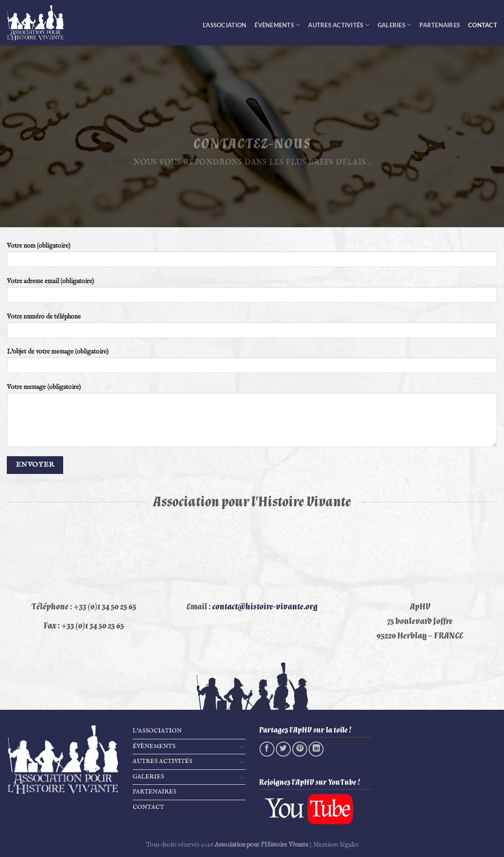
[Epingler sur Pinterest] (300, 749)
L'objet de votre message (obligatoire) (252, 364)
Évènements (277, 25)
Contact (483, 25)
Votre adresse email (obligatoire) (252, 293)
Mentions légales (336, 845)
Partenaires (440, 25)
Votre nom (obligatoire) (252, 258)
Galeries (395, 25)
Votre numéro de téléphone (252, 329)
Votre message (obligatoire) (252, 418)
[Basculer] (242, 747)
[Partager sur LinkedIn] (316, 749)
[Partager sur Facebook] (267, 749)
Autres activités (339, 25)
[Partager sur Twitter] (283, 749)
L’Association (225, 25)
